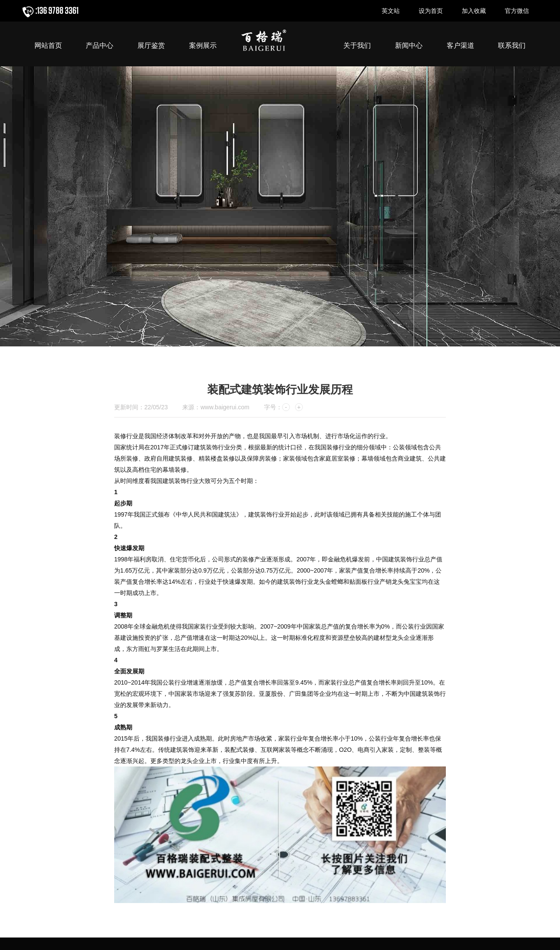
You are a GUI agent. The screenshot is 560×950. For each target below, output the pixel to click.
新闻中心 (409, 45)
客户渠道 (460, 45)
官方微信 (517, 11)
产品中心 (100, 45)
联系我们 (512, 45)
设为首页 (431, 11)
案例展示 (203, 45)
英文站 (391, 11)
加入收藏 (474, 11)
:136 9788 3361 (57, 11)
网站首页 (48, 45)
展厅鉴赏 (151, 45)
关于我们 (357, 45)
